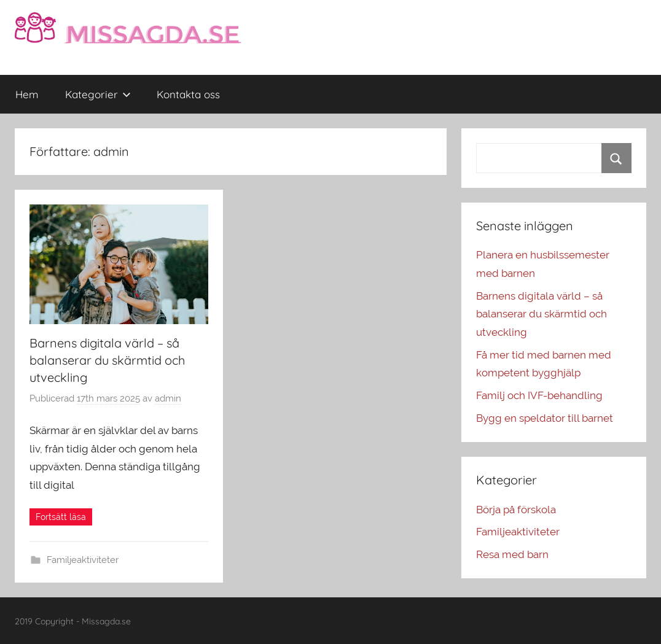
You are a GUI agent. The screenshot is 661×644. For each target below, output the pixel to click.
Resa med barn (512, 554)
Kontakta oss (188, 94)
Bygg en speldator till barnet (545, 418)
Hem (27, 94)
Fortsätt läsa (61, 517)
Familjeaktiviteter (83, 560)
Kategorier (98, 94)
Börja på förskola (516, 510)
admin (168, 398)
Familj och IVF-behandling (539, 395)
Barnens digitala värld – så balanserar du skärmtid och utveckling (107, 360)
